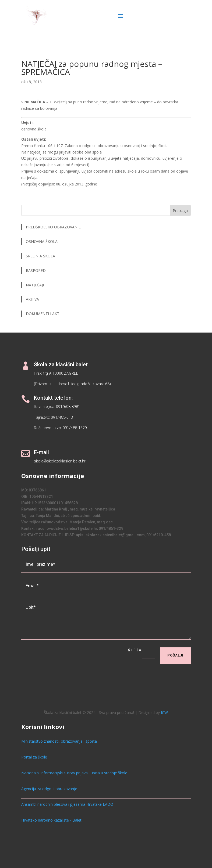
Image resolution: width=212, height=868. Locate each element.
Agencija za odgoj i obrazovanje (49, 789)
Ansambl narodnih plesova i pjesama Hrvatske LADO (67, 804)
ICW (164, 712)
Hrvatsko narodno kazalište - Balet (51, 820)
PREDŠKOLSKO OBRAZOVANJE (53, 227)
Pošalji (175, 655)
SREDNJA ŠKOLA (40, 256)
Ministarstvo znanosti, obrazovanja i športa (59, 741)
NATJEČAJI (35, 285)
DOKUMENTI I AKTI (43, 314)
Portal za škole (34, 757)
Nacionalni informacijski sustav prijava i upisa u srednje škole (74, 773)
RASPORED (36, 270)
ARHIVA (32, 299)
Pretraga (180, 211)
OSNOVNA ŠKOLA (42, 241)
